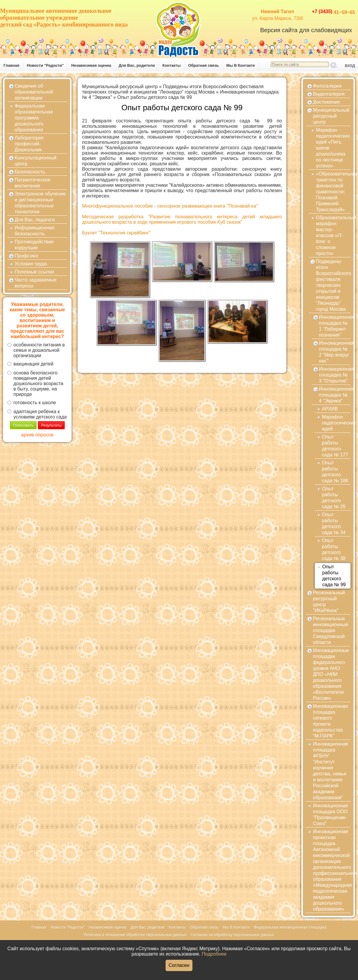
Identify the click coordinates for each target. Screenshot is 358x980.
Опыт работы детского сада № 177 (335, 446)
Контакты (171, 65)
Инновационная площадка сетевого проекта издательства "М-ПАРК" (331, 721)
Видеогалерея (329, 94)
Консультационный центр (36, 161)
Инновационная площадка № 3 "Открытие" (335, 375)
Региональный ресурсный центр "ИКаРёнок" (329, 602)
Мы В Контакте (241, 65)
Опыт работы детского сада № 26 (334, 498)
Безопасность (30, 172)
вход (350, 65)
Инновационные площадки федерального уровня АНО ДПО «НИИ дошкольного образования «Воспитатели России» (331, 674)
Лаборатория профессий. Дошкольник (29, 144)
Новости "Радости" (45, 65)
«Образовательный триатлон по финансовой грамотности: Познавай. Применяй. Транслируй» (333, 192)
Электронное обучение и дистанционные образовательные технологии (40, 203)
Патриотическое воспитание (33, 183)
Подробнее (214, 954)
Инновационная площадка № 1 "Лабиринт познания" (335, 326)
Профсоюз (26, 256)
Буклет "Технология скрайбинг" (116, 233)
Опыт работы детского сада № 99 (155, 97)
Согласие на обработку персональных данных (232, 935)
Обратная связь (204, 65)
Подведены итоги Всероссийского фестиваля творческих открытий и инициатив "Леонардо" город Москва (173, 89)
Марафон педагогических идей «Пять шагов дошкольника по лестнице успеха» (333, 148)
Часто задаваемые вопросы (36, 283)
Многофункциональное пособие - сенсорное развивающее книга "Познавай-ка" (170, 206)
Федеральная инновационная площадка (290, 927)
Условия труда (31, 264)
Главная (11, 65)
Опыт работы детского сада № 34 (334, 524)
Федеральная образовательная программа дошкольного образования (34, 118)
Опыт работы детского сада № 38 (334, 549)
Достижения (326, 102)
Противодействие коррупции (34, 245)
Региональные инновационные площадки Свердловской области (331, 630)
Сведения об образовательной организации (34, 92)
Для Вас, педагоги (35, 220)
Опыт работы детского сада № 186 (335, 472)
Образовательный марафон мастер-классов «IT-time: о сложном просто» (333, 235)
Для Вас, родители (137, 65)
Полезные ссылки (34, 272)
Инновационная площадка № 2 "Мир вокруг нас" (335, 352)
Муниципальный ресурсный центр (120, 87)
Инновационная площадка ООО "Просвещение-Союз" (331, 815)
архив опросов (37, 435)
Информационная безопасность (34, 231)
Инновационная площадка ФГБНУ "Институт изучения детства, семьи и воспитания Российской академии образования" (331, 771)
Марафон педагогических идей (336, 423)
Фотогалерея (327, 86)
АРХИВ (330, 409)
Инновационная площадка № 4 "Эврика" (335, 395)
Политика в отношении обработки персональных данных (135, 935)
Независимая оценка (91, 65)
